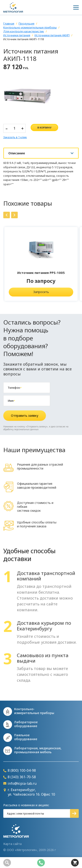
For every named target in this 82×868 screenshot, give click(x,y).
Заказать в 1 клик (15, 137)
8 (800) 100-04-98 (20, 771)
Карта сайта (12, 844)
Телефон (15, 388)
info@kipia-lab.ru (20, 784)
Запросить (41, 292)
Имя (11, 401)
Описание (17, 153)
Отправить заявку (25, 416)
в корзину (44, 127)
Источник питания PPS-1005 (41, 273)
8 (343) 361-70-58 (20, 777)
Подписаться (74, 813)
